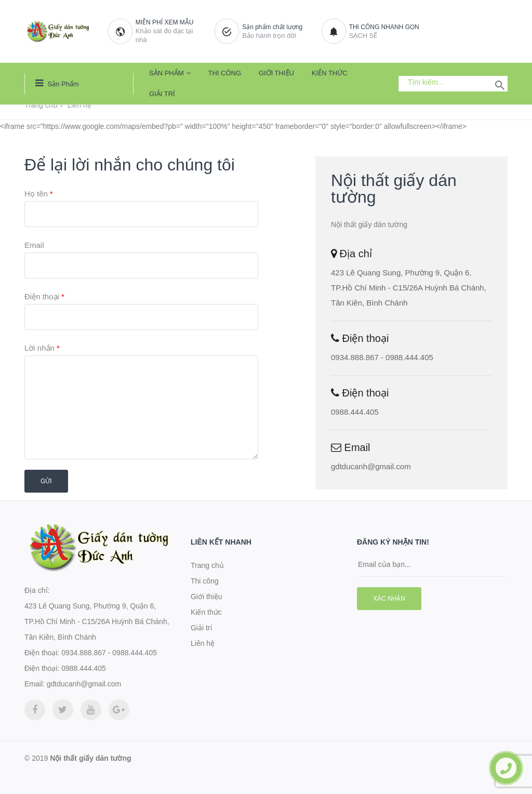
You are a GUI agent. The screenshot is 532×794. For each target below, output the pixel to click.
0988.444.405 (355, 412)
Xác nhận (389, 599)
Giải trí (162, 94)
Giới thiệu (276, 73)
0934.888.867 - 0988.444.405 (382, 357)
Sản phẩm (57, 83)
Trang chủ (41, 105)
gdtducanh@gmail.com (371, 466)
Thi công (224, 73)
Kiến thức (330, 73)
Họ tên (39, 194)
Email (34, 245)
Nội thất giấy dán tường (90, 758)
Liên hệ (203, 643)
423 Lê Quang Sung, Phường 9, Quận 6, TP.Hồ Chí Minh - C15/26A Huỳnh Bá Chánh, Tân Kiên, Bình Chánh (409, 288)
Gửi (46, 481)
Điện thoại (44, 296)
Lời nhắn (42, 348)
